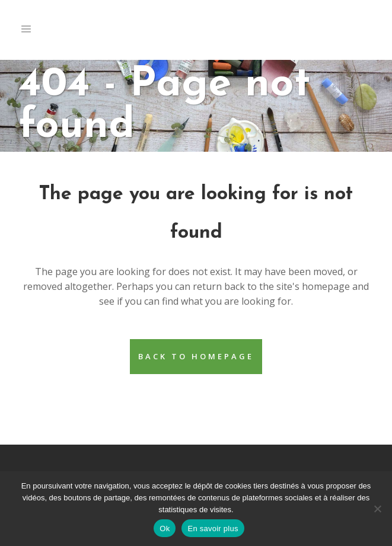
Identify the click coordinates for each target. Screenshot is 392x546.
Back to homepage (196, 356)
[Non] (377, 509)
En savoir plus (213, 529)
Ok (165, 529)
